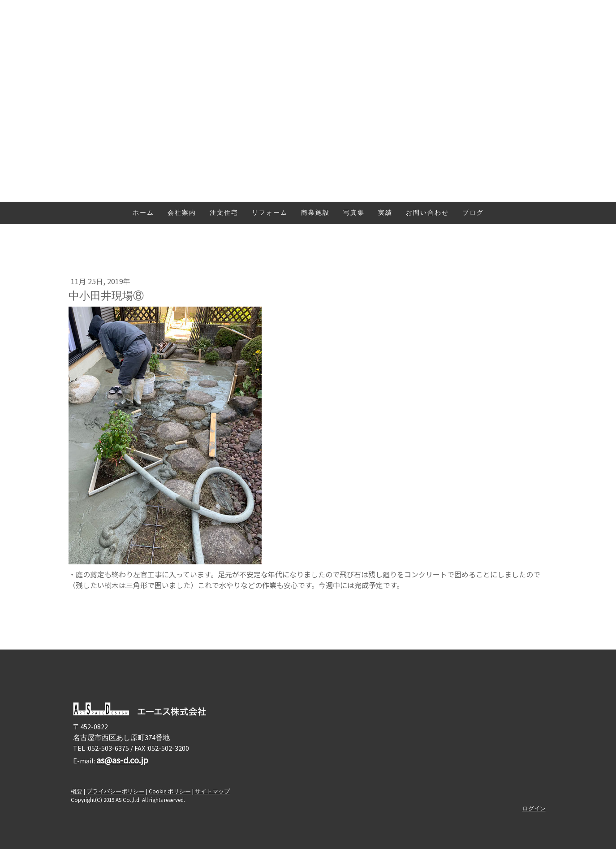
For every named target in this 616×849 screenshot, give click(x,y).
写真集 (354, 213)
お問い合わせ (427, 213)
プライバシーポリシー (116, 791)
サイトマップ (212, 791)
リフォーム (270, 213)
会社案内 (182, 213)
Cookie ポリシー (170, 791)
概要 (77, 791)
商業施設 (315, 213)
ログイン (534, 808)
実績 (385, 213)
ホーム (143, 213)
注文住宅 (224, 213)
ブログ (473, 213)
